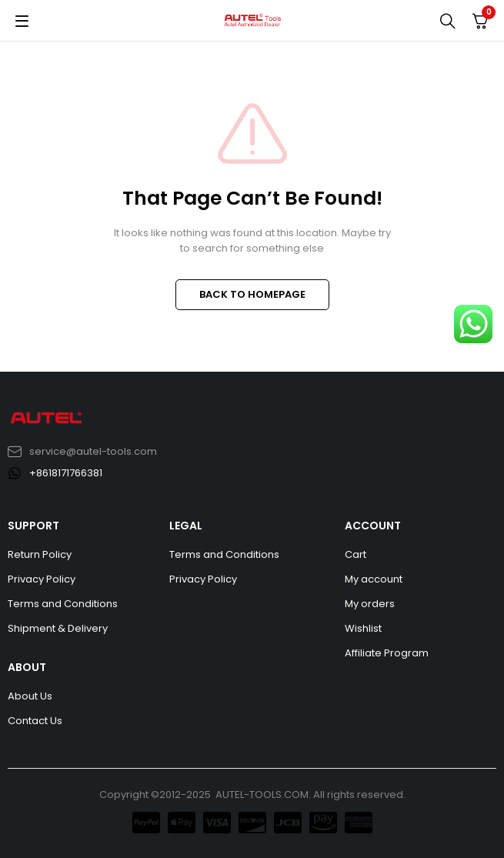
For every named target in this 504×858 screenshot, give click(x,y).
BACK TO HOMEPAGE (252, 294)
